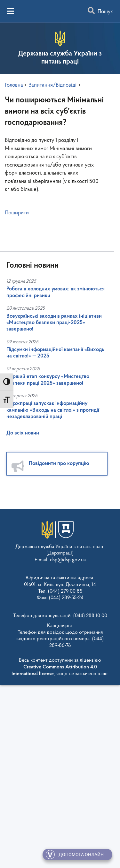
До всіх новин (23, 433)
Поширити (17, 213)
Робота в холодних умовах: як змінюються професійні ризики (56, 292)
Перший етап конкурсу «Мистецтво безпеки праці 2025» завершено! (48, 380)
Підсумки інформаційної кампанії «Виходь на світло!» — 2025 (55, 353)
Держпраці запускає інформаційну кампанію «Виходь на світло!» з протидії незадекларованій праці (53, 410)
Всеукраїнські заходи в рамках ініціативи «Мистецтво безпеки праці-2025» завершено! (54, 323)
